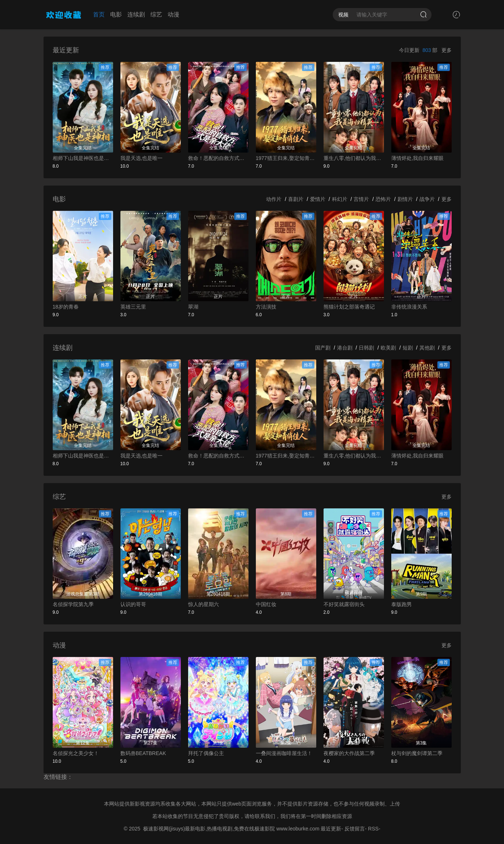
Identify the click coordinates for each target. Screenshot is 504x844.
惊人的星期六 (204, 604)
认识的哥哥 (133, 604)
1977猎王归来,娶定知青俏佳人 (286, 158)
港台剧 (345, 348)
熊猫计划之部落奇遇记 (349, 307)
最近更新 (331, 829)
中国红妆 (266, 604)
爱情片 (318, 199)
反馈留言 (355, 829)
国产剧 (323, 348)
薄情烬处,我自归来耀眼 (418, 158)
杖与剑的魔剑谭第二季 (417, 753)
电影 (116, 14)
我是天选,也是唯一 (142, 158)
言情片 (361, 199)
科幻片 (340, 199)
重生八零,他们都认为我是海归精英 (354, 158)
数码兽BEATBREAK (143, 753)
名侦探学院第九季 (73, 604)
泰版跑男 (402, 604)
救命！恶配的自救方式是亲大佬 (218, 158)
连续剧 (136, 14)
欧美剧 (388, 348)
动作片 (274, 199)
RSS (374, 829)
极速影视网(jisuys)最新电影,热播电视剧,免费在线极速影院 (209, 829)
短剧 (408, 348)
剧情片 (405, 199)
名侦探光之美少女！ (76, 753)
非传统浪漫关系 (409, 307)
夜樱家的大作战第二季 (349, 753)
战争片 (427, 199)
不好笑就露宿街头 (344, 604)
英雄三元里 (133, 307)
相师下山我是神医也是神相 (83, 158)
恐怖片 (383, 199)
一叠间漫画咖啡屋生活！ (284, 753)
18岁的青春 (66, 307)
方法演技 (266, 307)
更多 (447, 50)
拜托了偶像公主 (206, 753)
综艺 (156, 14)
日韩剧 (366, 348)
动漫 (173, 14)
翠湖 (193, 307)
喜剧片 (296, 199)
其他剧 (427, 348)
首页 (99, 14)
